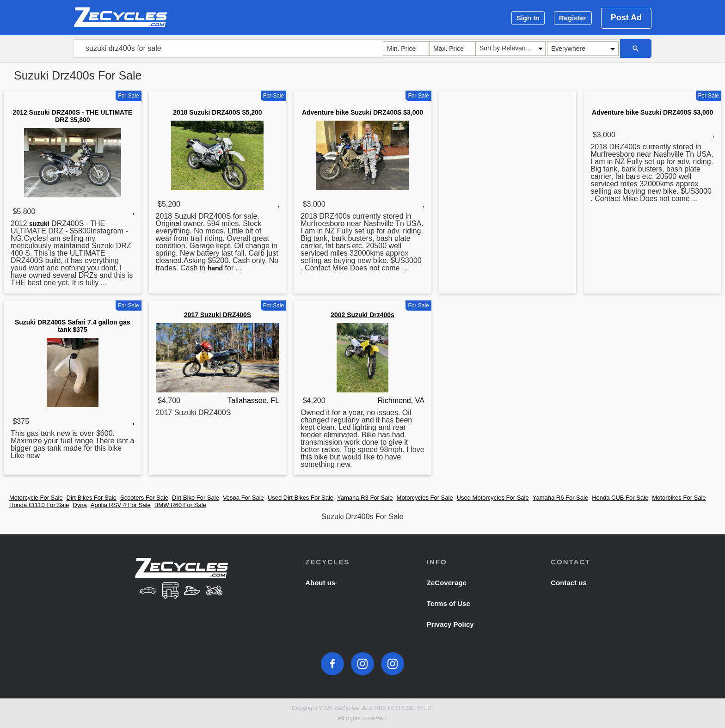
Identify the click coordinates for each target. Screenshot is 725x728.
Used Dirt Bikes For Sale (301, 498)
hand (215, 268)
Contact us (569, 583)
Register (573, 18)
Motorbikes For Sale (679, 498)
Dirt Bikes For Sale (92, 498)
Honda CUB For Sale (620, 498)
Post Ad (626, 18)
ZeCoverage (447, 583)
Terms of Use (449, 603)
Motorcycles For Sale (425, 498)
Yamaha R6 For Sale (560, 498)
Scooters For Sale (144, 498)
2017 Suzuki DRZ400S (218, 315)
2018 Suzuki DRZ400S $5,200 (217, 112)
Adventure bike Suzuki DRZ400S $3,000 (362, 112)
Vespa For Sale (243, 498)
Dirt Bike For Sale (196, 498)
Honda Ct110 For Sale (39, 505)
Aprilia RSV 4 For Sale (121, 505)
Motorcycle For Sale (36, 498)
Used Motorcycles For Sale (493, 498)
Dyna (80, 505)
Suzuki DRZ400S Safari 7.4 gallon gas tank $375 (73, 326)
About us (320, 583)
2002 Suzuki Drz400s (362, 315)
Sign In (528, 18)
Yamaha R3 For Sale (365, 498)
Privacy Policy (450, 624)
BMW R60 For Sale (180, 505)
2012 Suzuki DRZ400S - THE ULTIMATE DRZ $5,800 (73, 116)
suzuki (39, 224)
